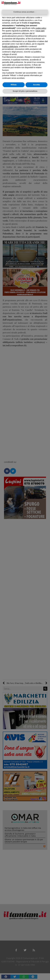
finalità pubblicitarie (10, 47)
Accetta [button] (36, 85)
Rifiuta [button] (14, 85)
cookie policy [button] (41, 28)
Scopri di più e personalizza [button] (25, 91)
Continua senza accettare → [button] (25, 12)
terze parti (40, 31)
